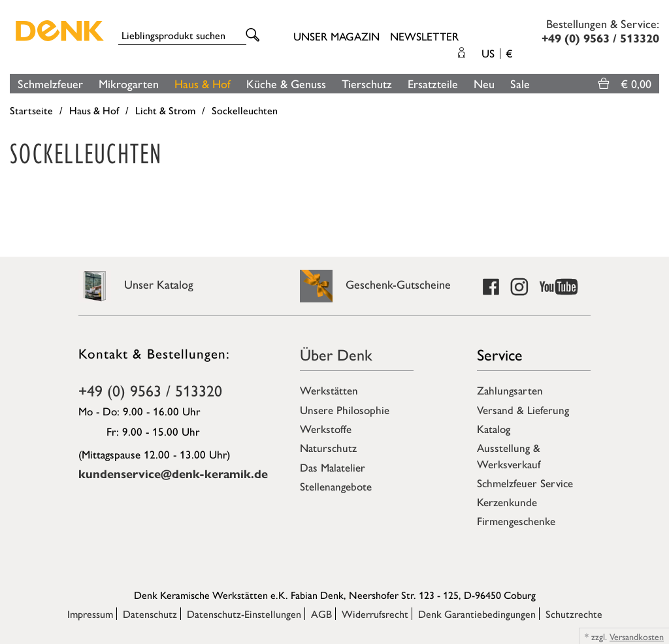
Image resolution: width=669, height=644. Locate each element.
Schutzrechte (574, 614)
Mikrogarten (129, 83)
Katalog (494, 428)
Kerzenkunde (507, 502)
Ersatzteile (433, 83)
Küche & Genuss (286, 83)
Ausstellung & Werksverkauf (509, 455)
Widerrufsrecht (375, 614)
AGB (321, 614)
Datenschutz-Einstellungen (244, 614)
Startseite (31, 110)
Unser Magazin (336, 36)
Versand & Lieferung (523, 410)
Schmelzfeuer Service (525, 483)
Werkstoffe (326, 428)
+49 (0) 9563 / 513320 (150, 390)
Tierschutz (367, 83)
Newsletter (424, 36)
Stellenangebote (336, 486)
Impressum (90, 614)
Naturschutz (328, 447)
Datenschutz (150, 614)
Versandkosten (637, 636)
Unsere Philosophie (345, 410)
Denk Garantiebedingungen (477, 614)
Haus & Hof (203, 83)
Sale (520, 83)
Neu (484, 83)
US (497, 53)
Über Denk (336, 354)
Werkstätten (329, 390)
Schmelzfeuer (50, 83)
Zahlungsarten (510, 390)
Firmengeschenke (516, 521)
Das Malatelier (333, 467)
